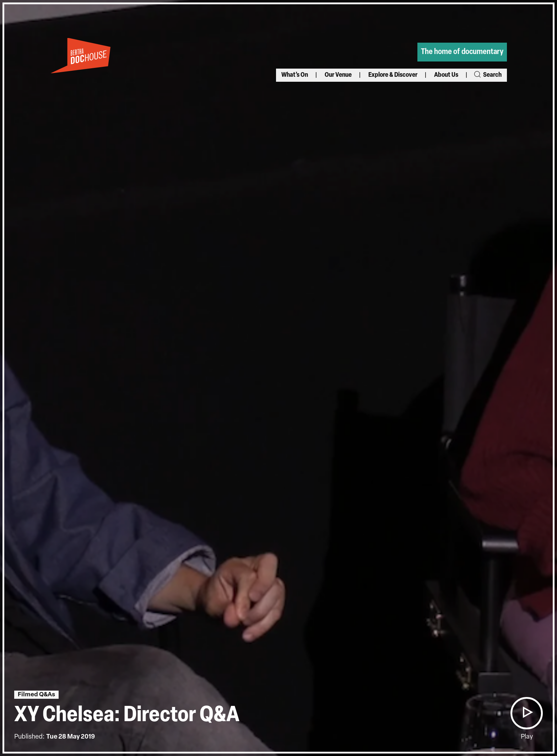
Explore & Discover (393, 75)
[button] (526, 713)
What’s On (295, 75)
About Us (446, 75)
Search (487, 75)
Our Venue (338, 75)
